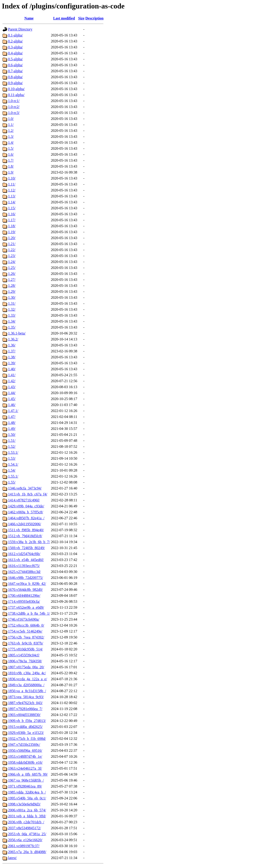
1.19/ (12, 232)
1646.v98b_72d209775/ (25, 578)
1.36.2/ (13, 339)
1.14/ (12, 202)
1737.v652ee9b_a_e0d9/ (26, 607)
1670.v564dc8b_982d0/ (25, 590)
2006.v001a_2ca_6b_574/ (27, 810)
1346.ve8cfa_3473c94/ (25, 488)
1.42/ (12, 381)
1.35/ (12, 327)
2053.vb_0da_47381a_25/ (27, 834)
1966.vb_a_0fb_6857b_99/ (28, 774)
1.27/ (12, 280)
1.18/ (12, 226)
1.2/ (11, 131)
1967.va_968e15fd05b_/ (26, 780)
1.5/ (11, 148)
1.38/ (12, 357)
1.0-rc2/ (14, 107)
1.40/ (12, 369)
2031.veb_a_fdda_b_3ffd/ (27, 816)
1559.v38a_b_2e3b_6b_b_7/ (29, 542)
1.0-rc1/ (14, 101)
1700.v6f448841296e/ (24, 596)
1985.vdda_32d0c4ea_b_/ (27, 792)
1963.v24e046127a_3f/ (25, 768)
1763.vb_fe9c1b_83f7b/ (26, 643)
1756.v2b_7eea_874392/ (26, 637)
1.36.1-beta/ (17, 333)
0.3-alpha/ (15, 47)
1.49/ (12, 429)
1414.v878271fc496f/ (24, 500)
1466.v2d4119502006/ (25, 524)
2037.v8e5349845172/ (25, 828)
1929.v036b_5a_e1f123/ (26, 733)
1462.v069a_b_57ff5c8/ (26, 512)
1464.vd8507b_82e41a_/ (26, 518)
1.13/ (12, 196)
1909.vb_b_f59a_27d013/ (27, 721)
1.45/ (12, 399)
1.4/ (11, 142)
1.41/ (12, 375)
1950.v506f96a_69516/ (25, 751)
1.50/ (12, 435)
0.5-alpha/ (15, 59)
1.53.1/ (13, 452)
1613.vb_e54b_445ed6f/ (26, 560)
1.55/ (12, 482)
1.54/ (12, 470)
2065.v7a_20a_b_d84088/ (27, 852)
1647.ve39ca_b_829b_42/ (27, 584)
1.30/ (12, 297)
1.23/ (12, 256)
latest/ (12, 858)
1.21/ (12, 244)
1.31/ (12, 303)
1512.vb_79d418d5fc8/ (25, 536)
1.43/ (12, 387)
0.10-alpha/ (16, 89)
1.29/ (12, 292)
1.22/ (12, 250)
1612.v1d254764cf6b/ (24, 554)
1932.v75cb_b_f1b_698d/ (27, 739)
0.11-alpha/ (16, 95)
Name (29, 18)
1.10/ (12, 178)
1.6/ (11, 154)
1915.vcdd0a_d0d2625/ (25, 727)
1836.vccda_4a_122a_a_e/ (28, 679)
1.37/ (12, 351)
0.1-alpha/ (15, 35)
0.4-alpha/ (15, 53)
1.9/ (11, 172)
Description (94, 18)
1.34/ (12, 321)
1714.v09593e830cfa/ (24, 601)
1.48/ (12, 423)
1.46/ (12, 405)
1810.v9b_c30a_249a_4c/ (27, 673)
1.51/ (12, 441)
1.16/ (12, 214)
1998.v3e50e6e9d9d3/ (24, 804)
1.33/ (12, 315)
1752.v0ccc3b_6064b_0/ (26, 625)
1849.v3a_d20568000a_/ (26, 685)
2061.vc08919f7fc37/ (24, 846)
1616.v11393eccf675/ (24, 566)
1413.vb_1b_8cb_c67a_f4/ (28, 494)
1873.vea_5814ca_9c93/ (26, 697)
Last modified (64, 18)
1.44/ (12, 393)
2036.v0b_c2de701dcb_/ (26, 822)
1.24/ (12, 262)
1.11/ (12, 184)
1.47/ (12, 417)
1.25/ (12, 268)
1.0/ (11, 119)
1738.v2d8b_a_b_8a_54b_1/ (29, 613)
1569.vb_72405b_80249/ (26, 548)
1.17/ (12, 220)
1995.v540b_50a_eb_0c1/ (27, 798)
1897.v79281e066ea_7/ (25, 709)
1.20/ (12, 238)
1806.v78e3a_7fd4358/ (25, 661)
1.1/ (11, 125)
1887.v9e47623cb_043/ (25, 703)
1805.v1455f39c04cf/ (24, 655)
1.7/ (11, 160)
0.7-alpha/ (15, 71)
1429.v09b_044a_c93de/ (26, 506)
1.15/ (12, 208)
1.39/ (12, 363)
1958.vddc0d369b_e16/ (25, 762)
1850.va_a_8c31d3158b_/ (27, 691)
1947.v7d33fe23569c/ (24, 745)
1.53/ (12, 458)
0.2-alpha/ (15, 41)
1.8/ (11, 166)
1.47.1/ (13, 411)
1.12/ (12, 190)
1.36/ (12, 345)
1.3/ (11, 137)
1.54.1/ (13, 464)
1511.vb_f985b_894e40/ (26, 530)
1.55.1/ (13, 476)
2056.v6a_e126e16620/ (25, 840)
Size (81, 18)
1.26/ (12, 274)
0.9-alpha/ (15, 83)
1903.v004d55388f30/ (24, 715)
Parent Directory (20, 29)
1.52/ (12, 446)
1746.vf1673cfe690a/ (24, 619)
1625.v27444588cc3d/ (24, 572)
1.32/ (12, 309)
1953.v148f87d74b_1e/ (25, 756)
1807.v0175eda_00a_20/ (26, 667)
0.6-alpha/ (15, 65)
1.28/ (12, 286)
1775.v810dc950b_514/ (25, 649)
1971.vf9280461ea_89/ (25, 786)
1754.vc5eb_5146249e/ (25, 631)
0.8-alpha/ (15, 77)
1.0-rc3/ (14, 113)
